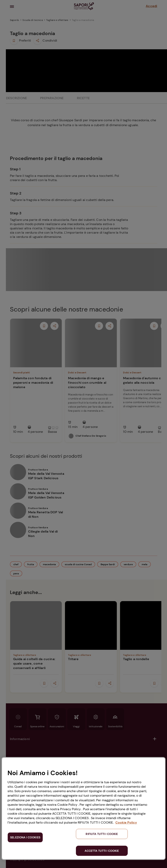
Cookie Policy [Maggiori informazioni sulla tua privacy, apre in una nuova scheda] (126, 822)
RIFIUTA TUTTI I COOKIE (102, 834)
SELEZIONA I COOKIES (25, 837)
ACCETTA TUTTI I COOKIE (102, 851)
